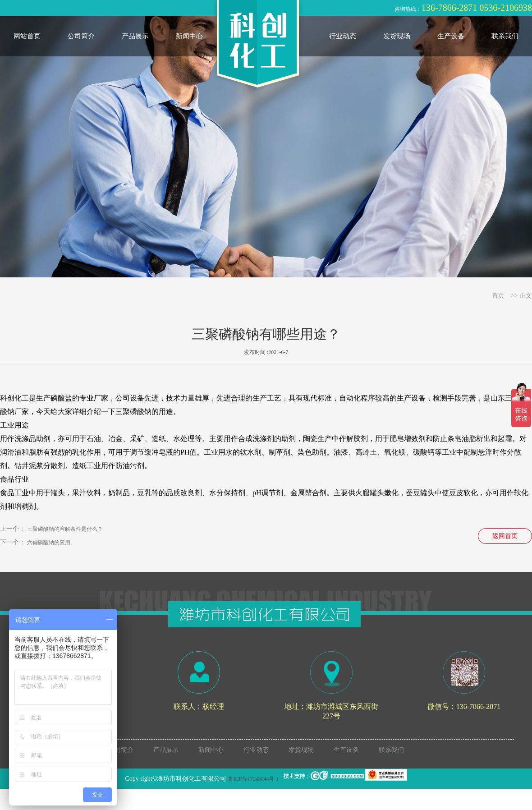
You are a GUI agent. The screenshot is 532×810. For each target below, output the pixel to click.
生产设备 (451, 36)
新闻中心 (189, 36)
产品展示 (135, 36)
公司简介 (81, 36)
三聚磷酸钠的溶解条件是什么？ (65, 529)
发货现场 (397, 36)
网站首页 (27, 36)
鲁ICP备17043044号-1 (254, 779)
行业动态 (343, 36)
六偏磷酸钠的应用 (49, 543)
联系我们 (505, 36)
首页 (498, 296)
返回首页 (505, 536)
